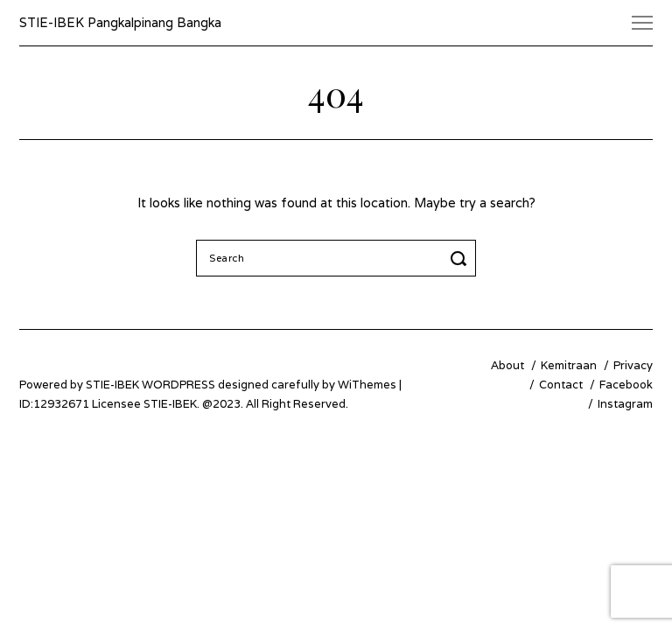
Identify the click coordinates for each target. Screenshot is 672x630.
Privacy (633, 365)
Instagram (625, 404)
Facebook (626, 385)
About (507, 365)
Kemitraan (569, 365)
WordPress (178, 385)
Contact (561, 385)
